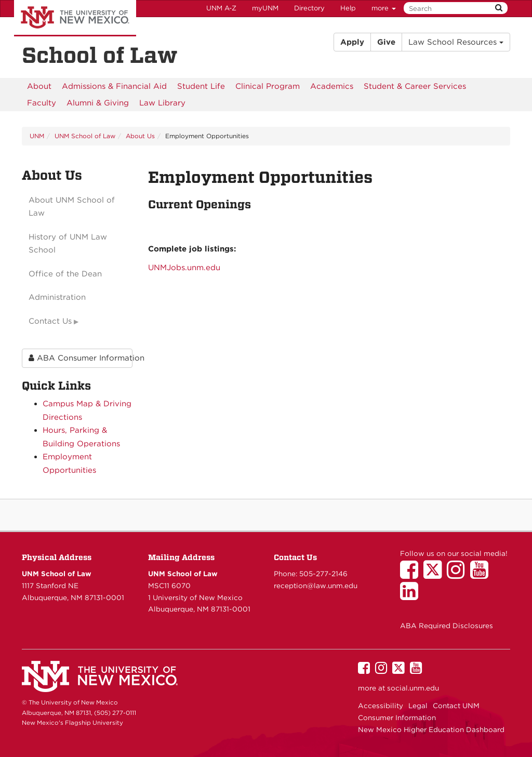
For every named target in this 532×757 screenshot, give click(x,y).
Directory (309, 8)
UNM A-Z (221, 8)
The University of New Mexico (75, 18)
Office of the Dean (65, 274)
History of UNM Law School (68, 244)
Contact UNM (456, 706)
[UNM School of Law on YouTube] (482, 575)
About (39, 86)
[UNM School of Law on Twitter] (435, 575)
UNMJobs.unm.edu (184, 268)
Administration (57, 297)
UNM (37, 136)
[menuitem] (39, 86)
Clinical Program (268, 86)
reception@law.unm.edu (316, 586)
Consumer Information (397, 718)
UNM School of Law (85, 136)
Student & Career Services (415, 86)
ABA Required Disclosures (447, 626)
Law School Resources (456, 42)
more (384, 8)
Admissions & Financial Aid (114, 86)
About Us (140, 136)
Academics (332, 86)
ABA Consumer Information (81, 358)
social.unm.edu (413, 688)
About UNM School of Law (72, 207)
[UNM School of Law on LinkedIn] (412, 596)
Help (348, 8)
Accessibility (381, 706)
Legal (418, 706)
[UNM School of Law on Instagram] (458, 575)
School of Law (100, 55)
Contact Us (50, 321)
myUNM (265, 8)
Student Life (201, 86)
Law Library (162, 103)
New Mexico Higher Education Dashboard (431, 729)
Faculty (42, 103)
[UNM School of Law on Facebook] (412, 575)
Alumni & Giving (98, 103)
